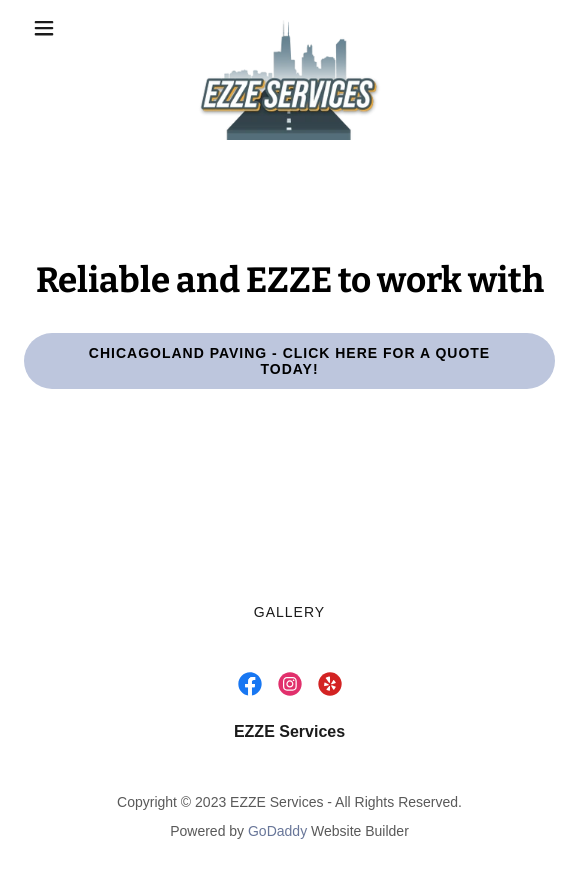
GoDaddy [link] (277, 831)
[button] (64, 28)
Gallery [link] (289, 612)
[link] (289, 28)
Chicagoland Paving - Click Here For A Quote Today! (289, 361)
